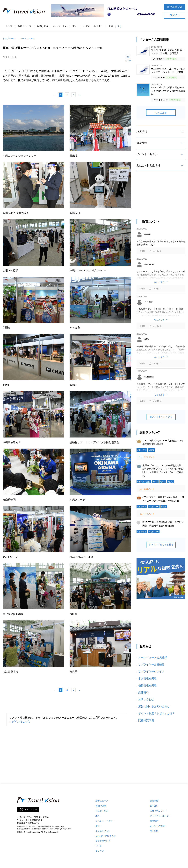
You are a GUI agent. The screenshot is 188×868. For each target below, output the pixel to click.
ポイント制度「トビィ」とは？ (157, 713)
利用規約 (154, 821)
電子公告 (154, 831)
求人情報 (142, 132)
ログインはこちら (20, 722)
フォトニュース (27, 38)
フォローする (30, 809)
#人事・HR (154, 507)
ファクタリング (103, 841)
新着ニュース (24, 26)
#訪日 (163, 482)
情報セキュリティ (158, 811)
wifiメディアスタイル (105, 836)
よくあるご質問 (157, 826)
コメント (149, 457)
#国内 (151, 450)
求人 (75, 26)
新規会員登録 (175, 7)
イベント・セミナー (93, 26)
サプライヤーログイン (151, 671)
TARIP (98, 846)
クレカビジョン (103, 831)
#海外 (155, 482)
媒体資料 (144, 692)
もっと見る (161, 113)
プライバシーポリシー (160, 816)
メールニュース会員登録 (153, 657)
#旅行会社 (142, 450)
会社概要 (154, 801)
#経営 (164, 507)
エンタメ (100, 851)
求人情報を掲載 (147, 678)
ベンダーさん (60, 26)
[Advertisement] (161, 198)
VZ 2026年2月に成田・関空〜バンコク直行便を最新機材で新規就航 (168, 91)
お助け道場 (42, 26)
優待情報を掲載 (147, 685)
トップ (9, 26)
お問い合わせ (146, 699)
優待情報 (142, 143)
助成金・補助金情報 (148, 165)
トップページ (9, 38)
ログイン (175, 15)
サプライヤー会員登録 (151, 664)
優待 (111, 26)
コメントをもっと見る (161, 417)
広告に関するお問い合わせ (154, 706)
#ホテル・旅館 (144, 482)
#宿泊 (170, 482)
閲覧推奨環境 (146, 720)
